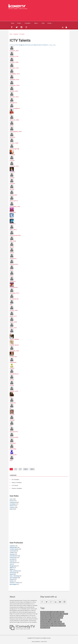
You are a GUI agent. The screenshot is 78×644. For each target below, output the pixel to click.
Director (12, 506)
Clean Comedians (44, 622)
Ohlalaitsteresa (14, 287)
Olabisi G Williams (14, 339)
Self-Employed (14, 578)
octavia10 (12, 178)
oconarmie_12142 (14, 166)
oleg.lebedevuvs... (14, 374)
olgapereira (13, 403)
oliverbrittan (13, 449)
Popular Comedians (17, 488)
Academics (12, 546)
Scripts (19, 23)
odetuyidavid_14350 (15, 207)
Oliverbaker (13, 443)
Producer (12, 507)
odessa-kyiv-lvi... (14, 201)
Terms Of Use (44, 642)
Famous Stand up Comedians (59, 626)
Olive (11, 426)
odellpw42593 (13, 195)
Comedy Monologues (45, 612)
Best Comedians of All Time (57, 616)
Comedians (27, 23)
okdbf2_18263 (13, 322)
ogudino (12, 247)
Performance (13, 573)
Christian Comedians (55, 620)
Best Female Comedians (46, 618)
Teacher (12, 581)
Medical (12, 568)
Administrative (13, 548)
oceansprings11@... (15, 149)
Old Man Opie (13, 357)
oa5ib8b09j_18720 (14, 80)
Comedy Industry (14, 549)
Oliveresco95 (13, 455)
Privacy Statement (36, 642)
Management (13, 566)
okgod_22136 (13, 328)
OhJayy (11, 276)
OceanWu (12, 160)
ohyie (11, 305)
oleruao (12, 380)
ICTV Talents (22, 34)
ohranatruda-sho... (14, 299)
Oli (10, 409)
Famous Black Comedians (46, 624)
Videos (36, 23)
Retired (12, 574)
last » (32, 469)
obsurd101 (12, 137)
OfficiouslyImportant (15, 235)
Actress (12, 501)
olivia (11, 461)
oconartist (12, 172)
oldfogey (12, 368)
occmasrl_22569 (14, 143)
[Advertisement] (40, 15)
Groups (49, 23)
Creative (12, 553)
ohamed (12, 253)
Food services (13, 563)
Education (12, 554)
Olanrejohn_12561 (14, 351)
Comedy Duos (58, 622)
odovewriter (13, 212)
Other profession (14, 571)
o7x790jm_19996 (14, 62)
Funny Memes (61, 612)
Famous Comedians (17, 483)
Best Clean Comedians (45, 616)
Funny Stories (64, 614)
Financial (12, 561)
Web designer (13, 584)
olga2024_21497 (14, 391)
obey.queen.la (13, 103)
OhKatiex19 (13, 282)
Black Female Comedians (57, 618)
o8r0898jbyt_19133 (15, 74)
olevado (12, 385)
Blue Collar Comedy (45, 620)
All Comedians (15, 480)
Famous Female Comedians (58, 624)
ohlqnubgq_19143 (14, 293)
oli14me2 (12, 414)
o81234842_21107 (14, 68)
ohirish (11, 270)
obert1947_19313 (14, 97)
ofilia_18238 (13, 241)
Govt (11, 564)
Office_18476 (13, 230)
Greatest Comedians (45, 628)
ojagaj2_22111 (13, 316)
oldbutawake (13, 362)
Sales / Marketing (14, 576)
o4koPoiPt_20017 (14, 51)
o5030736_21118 (14, 56)
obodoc (12, 126)
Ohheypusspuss (14, 264)
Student (12, 579)
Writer (11, 509)
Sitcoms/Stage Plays (45, 614)
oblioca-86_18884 (14, 120)
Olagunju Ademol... (15, 345)
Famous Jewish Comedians (46, 626)
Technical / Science (15, 583)
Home (13, 23)
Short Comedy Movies (55, 614)
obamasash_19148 (14, 85)
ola (11, 334)
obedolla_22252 (14, 91)
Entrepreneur (13, 558)
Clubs (43, 23)
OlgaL (11, 397)
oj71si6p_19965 (14, 310)
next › (26, 469)
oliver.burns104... (14, 432)
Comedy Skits (54, 612)
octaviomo (12, 183)
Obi (11, 114)
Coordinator (13, 504)
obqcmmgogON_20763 (16, 132)
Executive (12, 559)
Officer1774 (13, 224)
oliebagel (12, 420)
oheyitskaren (13, 259)
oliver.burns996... (14, 437)
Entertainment (13, 556)
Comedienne (52, 622)
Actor (11, 499)
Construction (13, 551)
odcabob (12, 189)
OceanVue (12, 155)
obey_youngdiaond (15, 108)
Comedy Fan (13, 502)
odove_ (12, 218)
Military (12, 569)
